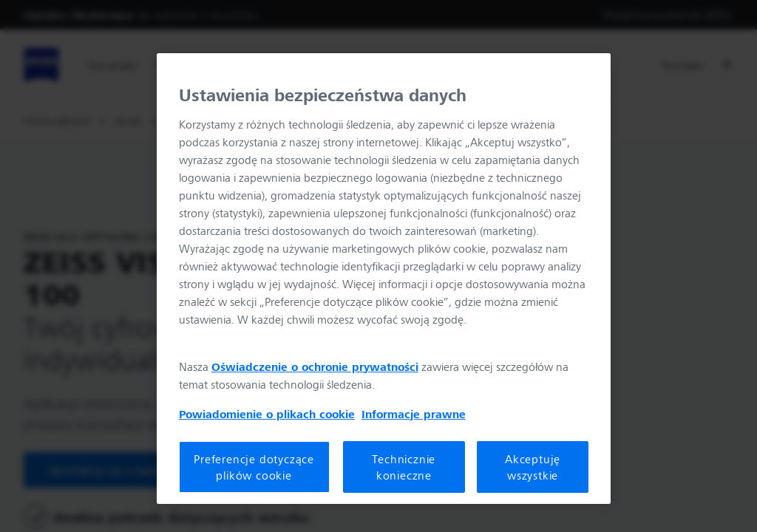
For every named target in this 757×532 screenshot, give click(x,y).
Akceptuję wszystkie (533, 467)
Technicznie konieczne (404, 467)
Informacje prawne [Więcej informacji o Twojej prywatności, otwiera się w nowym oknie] (414, 414)
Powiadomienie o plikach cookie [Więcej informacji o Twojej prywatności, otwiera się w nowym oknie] (267, 414)
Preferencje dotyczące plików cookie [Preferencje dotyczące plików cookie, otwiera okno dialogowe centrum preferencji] (254, 467)
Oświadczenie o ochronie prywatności (315, 366)
